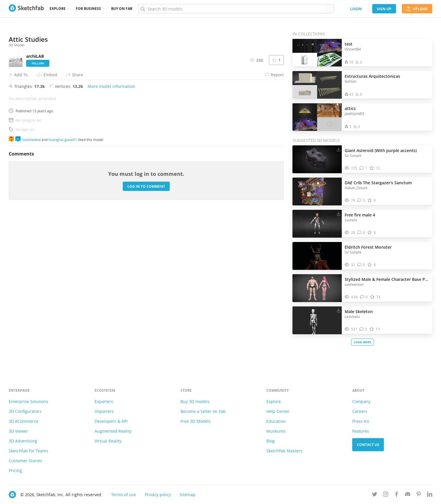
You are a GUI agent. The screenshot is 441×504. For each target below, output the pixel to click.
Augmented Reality (113, 431)
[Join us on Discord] (408, 495)
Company (361, 401)
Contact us (368, 445)
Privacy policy (158, 495)
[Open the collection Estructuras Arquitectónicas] (317, 85)
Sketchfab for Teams (28, 451)
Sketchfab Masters (284, 451)
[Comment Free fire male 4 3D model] (361, 233)
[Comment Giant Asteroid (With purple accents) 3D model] (363, 168)
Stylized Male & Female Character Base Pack (387, 279)
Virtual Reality (108, 441)
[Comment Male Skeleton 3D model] (363, 329)
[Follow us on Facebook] (397, 495)
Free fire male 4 (360, 215)
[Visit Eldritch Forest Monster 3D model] (317, 256)
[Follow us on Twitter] (375, 495)
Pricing (15, 470)
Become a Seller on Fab (203, 411)
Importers (104, 411)
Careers (360, 411)
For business (88, 9)
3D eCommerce (24, 421)
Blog (271, 441)
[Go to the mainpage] (26, 9)
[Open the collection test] (317, 53)
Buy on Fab (122, 9)
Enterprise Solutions (28, 401)
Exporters (104, 401)
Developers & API (111, 421)
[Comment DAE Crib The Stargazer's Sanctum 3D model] (361, 200)
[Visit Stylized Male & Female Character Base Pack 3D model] (317, 288)
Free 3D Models (196, 421)
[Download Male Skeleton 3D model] (339, 310)
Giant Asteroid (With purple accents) (381, 150)
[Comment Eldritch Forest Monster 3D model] (361, 265)
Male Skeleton (359, 311)
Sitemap (188, 495)
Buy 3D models (195, 401)
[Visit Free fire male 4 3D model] (317, 224)
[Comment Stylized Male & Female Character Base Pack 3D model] (364, 297)
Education (276, 421)
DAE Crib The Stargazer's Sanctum (378, 183)
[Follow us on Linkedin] (430, 495)
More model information (111, 240)
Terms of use (124, 495)
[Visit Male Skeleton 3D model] (317, 320)
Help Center (278, 411)
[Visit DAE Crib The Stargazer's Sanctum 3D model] (317, 192)
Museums (276, 431)
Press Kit (361, 421)
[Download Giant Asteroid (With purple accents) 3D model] (339, 149)
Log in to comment (146, 340)
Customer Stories (25, 461)
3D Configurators (25, 411)
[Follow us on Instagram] (386, 495)
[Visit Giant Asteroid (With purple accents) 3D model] (317, 159)
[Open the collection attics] (317, 117)
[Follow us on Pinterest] (419, 495)
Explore (58, 9)
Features (361, 431)
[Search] (236, 9)
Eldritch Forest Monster (368, 247)
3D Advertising (23, 441)
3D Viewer (18, 431)
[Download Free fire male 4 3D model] (339, 214)
